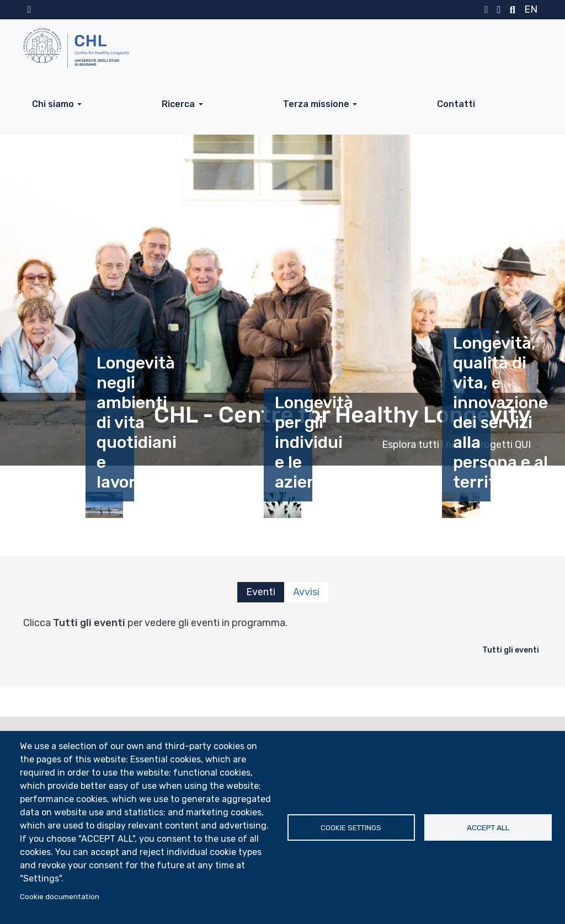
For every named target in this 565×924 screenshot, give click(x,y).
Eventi (261, 592)
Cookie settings (351, 827)
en (531, 9)
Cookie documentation (60, 896)
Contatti (456, 104)
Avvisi (306, 592)
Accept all (488, 827)
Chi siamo (53, 104)
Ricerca (178, 104)
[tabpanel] (282, 638)
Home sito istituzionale (29, 10)
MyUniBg (486, 10)
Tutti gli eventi (511, 650)
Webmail (499, 10)
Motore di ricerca (512, 10)
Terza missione (316, 104)
